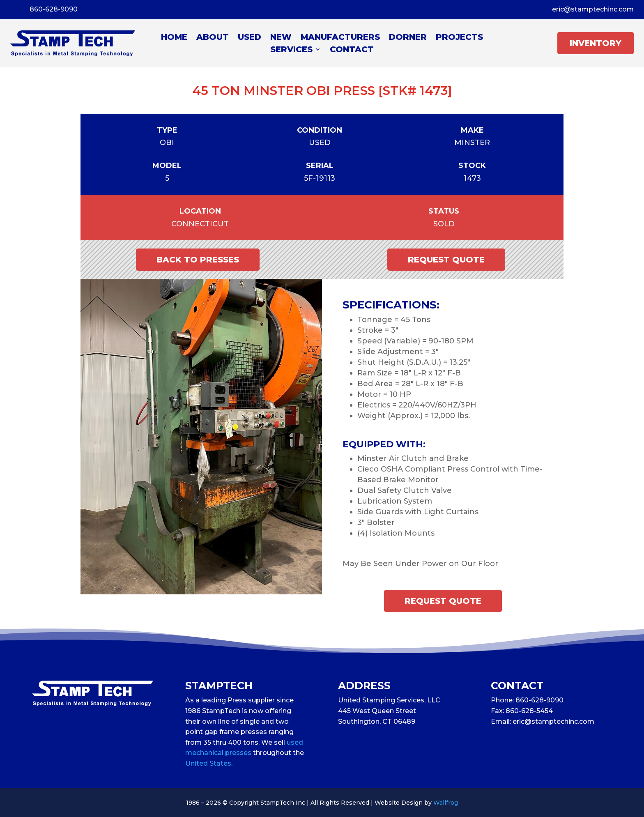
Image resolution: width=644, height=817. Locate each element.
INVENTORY (596, 43)
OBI (167, 143)
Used (250, 38)
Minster (472, 143)
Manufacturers (340, 38)
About (213, 38)
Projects (459, 38)
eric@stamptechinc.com (593, 9)
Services (291, 50)
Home (174, 38)
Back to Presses (198, 260)
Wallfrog (446, 803)
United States (208, 763)
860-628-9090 (54, 9)
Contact (352, 50)
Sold (444, 224)
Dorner (408, 38)
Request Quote (446, 260)
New (281, 38)
